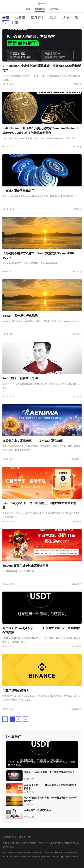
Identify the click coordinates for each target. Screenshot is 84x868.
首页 (28, 9)
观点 (53, 18)
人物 (66, 18)
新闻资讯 (40, 9)
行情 (15, 22)
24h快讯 (54, 9)
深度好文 (37, 18)
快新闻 (20, 18)
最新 (6, 18)
